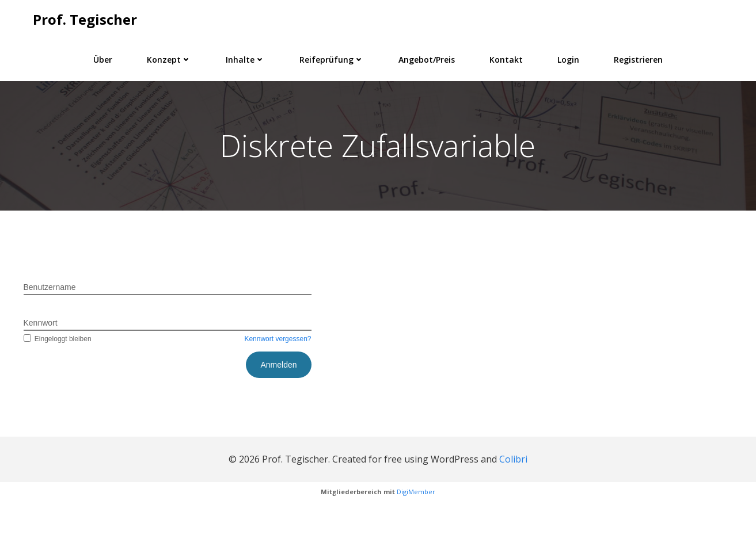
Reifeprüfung (332, 58)
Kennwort (41, 368)
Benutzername (50, 332)
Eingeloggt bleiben (58, 384)
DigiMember (416, 536)
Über (103, 58)
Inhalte (245, 58)
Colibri (513, 503)
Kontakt (506, 58)
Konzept (169, 58)
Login (568, 58)
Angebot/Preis (427, 58)
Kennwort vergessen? (278, 384)
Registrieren (638, 58)
